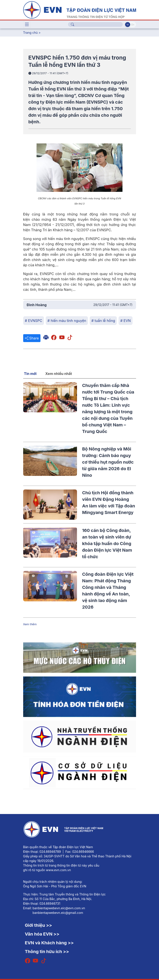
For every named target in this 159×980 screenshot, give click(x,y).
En (133, 25)
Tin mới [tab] (30, 374)
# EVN (125, 321)
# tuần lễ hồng (103, 321)
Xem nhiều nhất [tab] (59, 374)
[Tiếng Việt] (80, 9)
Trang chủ (31, 33)
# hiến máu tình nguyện (67, 321)
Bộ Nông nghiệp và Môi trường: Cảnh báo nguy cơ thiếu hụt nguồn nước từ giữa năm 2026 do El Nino (108, 462)
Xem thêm (30, 624)
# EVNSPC (34, 321)
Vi (128, 25)
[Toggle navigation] (27, 25)
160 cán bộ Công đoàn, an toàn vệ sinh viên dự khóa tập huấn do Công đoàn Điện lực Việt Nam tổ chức (107, 544)
